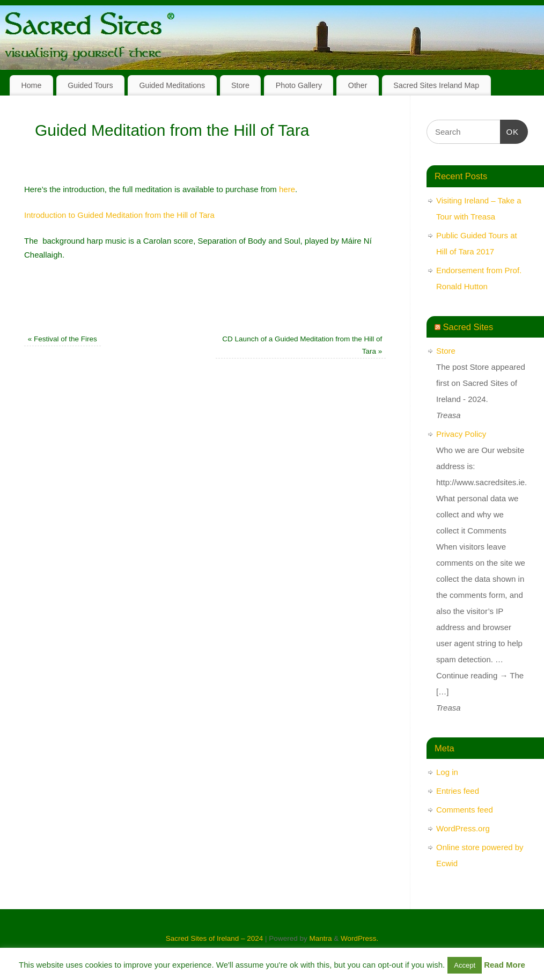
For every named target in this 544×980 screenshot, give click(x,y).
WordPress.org (463, 828)
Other (358, 85)
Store (240, 85)
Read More (505, 965)
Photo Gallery (299, 85)
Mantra (320, 938)
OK (510, 130)
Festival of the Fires (63, 339)
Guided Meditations (172, 85)
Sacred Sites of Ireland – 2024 (215, 938)
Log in (447, 772)
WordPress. (359, 938)
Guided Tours (90, 85)
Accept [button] (465, 965)
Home (31, 85)
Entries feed (458, 791)
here (287, 189)
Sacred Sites (468, 327)
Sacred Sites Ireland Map (436, 85)
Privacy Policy (461, 434)
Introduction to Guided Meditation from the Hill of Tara (119, 215)
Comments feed (465, 810)
